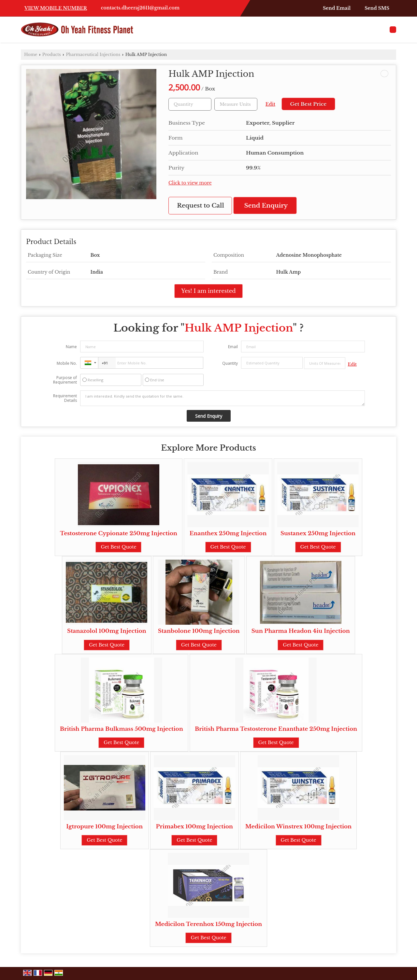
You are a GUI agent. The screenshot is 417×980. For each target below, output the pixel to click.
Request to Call (201, 205)
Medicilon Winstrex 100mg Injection (299, 827)
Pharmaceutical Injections (93, 54)
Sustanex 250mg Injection (318, 533)
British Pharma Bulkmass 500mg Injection (122, 729)
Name (71, 347)
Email (233, 347)
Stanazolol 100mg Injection (107, 631)
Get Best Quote (118, 547)
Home (31, 54)
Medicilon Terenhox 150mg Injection (209, 924)
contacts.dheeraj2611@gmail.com (140, 8)
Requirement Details (65, 398)
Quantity (230, 363)
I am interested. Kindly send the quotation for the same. (223, 398)
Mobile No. (67, 363)
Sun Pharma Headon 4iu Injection (301, 631)
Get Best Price (308, 104)
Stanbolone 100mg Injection (199, 631)
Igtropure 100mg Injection (104, 827)
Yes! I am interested (208, 291)
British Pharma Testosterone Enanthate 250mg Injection (276, 729)
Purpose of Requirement (65, 380)
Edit (270, 104)
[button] (56, 8)
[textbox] (236, 104)
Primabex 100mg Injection (194, 827)
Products (52, 54)
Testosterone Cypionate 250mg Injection (119, 533)
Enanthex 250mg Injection (228, 533)
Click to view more (190, 183)
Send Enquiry (266, 205)
